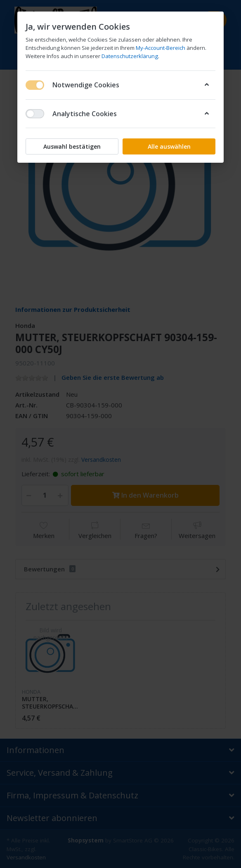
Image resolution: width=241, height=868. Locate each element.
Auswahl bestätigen (72, 146)
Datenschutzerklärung (130, 56)
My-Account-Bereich (161, 48)
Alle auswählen (169, 146)
